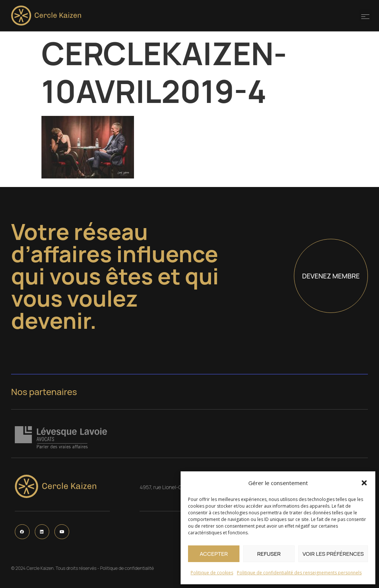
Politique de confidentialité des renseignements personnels (299, 573)
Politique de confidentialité (127, 568)
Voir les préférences (333, 554)
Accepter (214, 554)
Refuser (269, 554)
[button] (364, 483)
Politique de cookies (212, 573)
